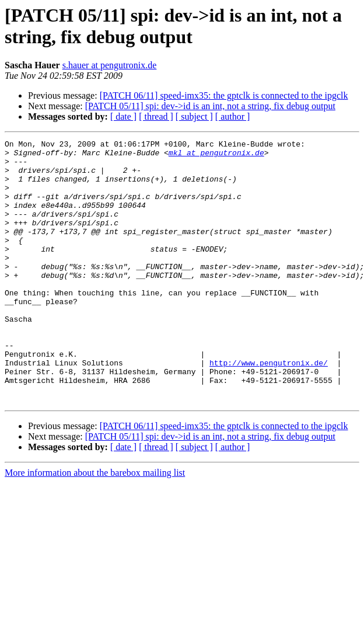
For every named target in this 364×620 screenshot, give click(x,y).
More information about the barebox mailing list (95, 525)
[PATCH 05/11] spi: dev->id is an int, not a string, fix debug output (210, 106)
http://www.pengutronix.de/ (269, 408)
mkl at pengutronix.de (216, 156)
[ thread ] (156, 116)
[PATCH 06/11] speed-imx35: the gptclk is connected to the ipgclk (224, 95)
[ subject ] (194, 116)
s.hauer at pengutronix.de (110, 65)
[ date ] (123, 116)
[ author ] (233, 116)
